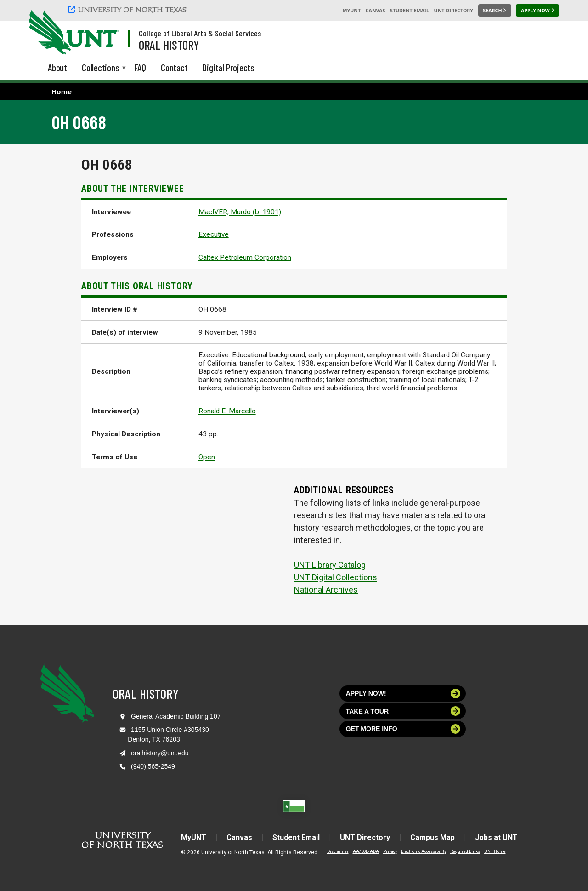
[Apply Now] (537, 11)
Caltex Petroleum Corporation (245, 257)
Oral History (169, 45)
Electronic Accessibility (424, 851)
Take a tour (403, 711)
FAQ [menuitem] (140, 67)
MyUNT (351, 11)
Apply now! (403, 694)
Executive (214, 234)
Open (207, 457)
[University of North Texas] (129, 9)
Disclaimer (338, 851)
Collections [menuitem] (101, 68)
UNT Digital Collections (336, 577)
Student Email (410, 11)
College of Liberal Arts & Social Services (200, 33)
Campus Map (433, 837)
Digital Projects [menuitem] (228, 67)
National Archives (326, 590)
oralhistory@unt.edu (160, 753)
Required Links (465, 851)
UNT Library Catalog (330, 565)
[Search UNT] (495, 11)
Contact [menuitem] (174, 67)
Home (62, 91)
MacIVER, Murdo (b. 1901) (240, 212)
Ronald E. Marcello (227, 411)
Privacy (390, 851)
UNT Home (495, 851)
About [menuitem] (57, 67)
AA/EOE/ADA (366, 851)
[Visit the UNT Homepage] (105, 33)
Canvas (376, 11)
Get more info (403, 729)
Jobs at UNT (496, 837)
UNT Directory (454, 11)
